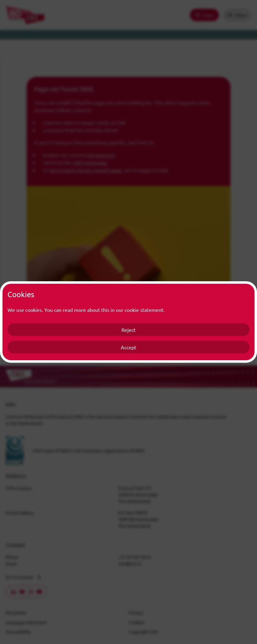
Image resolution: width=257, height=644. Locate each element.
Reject (128, 330)
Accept (128, 347)
